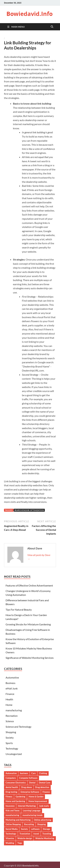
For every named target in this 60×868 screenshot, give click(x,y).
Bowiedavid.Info (30, 14)
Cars (34, 773)
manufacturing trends (33, 815)
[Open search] (52, 27)
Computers (11, 778)
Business (10, 683)
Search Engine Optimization (29, 510)
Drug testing (11, 792)
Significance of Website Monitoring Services (30, 658)
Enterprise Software (30, 792)
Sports (9, 743)
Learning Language (32, 811)
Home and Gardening (15, 801)
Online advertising (43, 820)
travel (36, 834)
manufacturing (14, 710)
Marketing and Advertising (18, 820)
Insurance (10, 806)
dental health (12, 787)
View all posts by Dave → (39, 557)
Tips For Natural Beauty (19, 610)
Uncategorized (14, 754)
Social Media (12, 829)
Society (10, 738)
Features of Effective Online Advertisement (29, 585)
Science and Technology (18, 727)
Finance (10, 694)
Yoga (20, 843)
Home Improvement (38, 801)
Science (10, 721)
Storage (46, 829)
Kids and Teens (13, 811)
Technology (12, 748)
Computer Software (28, 778)
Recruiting (29, 824)
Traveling (47, 834)
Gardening (20, 797)
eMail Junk (12, 688)
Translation (25, 834)
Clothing (43, 773)
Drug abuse (27, 787)
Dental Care (45, 783)
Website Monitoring (45, 838)
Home (9, 705)
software (35, 829)
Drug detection (42, 787)
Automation (11, 773)
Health (9, 699)
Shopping (11, 732)
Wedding (10, 843)
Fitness (9, 797)
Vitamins (10, 838)
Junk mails (44, 806)
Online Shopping (13, 824)
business (24, 773)
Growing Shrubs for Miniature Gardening (28, 624)
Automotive (12, 677)
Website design (25, 838)
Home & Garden (36, 797)
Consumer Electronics (16, 783)
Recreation (12, 716)
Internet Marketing (27, 806)
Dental (32, 783)
